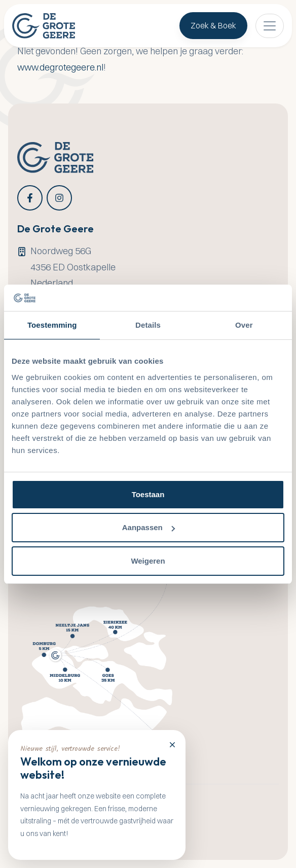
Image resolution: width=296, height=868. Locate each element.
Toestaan (148, 494)
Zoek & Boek (213, 25)
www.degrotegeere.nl (60, 67)
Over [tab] (244, 325)
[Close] (172, 744)
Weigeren (148, 561)
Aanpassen (149, 527)
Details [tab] (148, 325)
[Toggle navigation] (270, 26)
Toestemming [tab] (52, 325)
